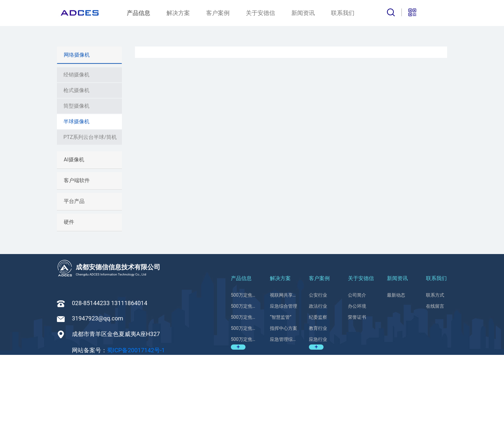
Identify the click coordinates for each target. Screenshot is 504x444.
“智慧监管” (281, 407)
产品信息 (139, 13)
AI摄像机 (74, 249)
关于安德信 (260, 13)
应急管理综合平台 (284, 429)
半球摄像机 (76, 211)
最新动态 (396, 384)
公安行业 (318, 384)
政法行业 (318, 396)
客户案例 (218, 13)
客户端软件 (77, 269)
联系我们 (343, 13)
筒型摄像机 (76, 195)
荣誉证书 (357, 407)
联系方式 (435, 384)
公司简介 (357, 384)
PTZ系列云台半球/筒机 (90, 226)
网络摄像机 (77, 144)
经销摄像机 (76, 164)
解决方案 (178, 13)
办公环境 (357, 396)
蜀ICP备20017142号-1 (136, 439)
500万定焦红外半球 (245, 384)
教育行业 (318, 418)
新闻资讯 (303, 13)
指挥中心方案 (284, 418)
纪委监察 (318, 407)
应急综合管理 (284, 396)
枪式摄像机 (76, 179)
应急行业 (318, 429)
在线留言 (435, 396)
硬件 (69, 311)
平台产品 (74, 290)
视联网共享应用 (284, 384)
